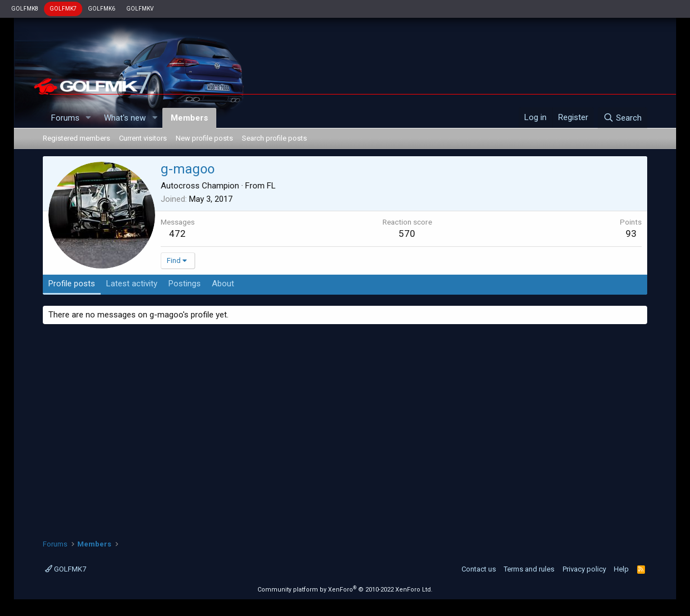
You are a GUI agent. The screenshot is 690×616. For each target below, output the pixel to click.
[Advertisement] (345, 428)
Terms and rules (529, 569)
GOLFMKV (140, 9)
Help (621, 569)
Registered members (76, 138)
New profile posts (204, 138)
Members (189, 118)
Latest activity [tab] (132, 284)
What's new (125, 118)
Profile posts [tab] (72, 284)
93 (631, 234)
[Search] (622, 118)
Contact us (479, 569)
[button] (88, 118)
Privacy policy (584, 569)
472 (177, 234)
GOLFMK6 (101, 9)
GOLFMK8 (25, 9)
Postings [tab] (185, 284)
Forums (65, 118)
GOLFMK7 (63, 9)
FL (271, 186)
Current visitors (143, 138)
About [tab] (223, 284)
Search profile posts (274, 138)
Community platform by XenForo (345, 590)
